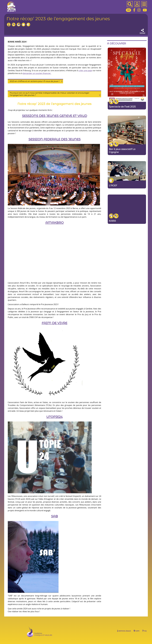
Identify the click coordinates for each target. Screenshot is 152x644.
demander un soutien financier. (37, 73)
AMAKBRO (55, 223)
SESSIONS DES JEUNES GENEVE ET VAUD (55, 116)
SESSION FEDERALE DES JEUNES (55, 139)
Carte (137, 631)
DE (128, 10)
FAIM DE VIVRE (54, 323)
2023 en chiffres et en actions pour (35, 81)
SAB (55, 516)
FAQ (144, 631)
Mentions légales (124, 631)
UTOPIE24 (54, 417)
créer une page (85, 70)
